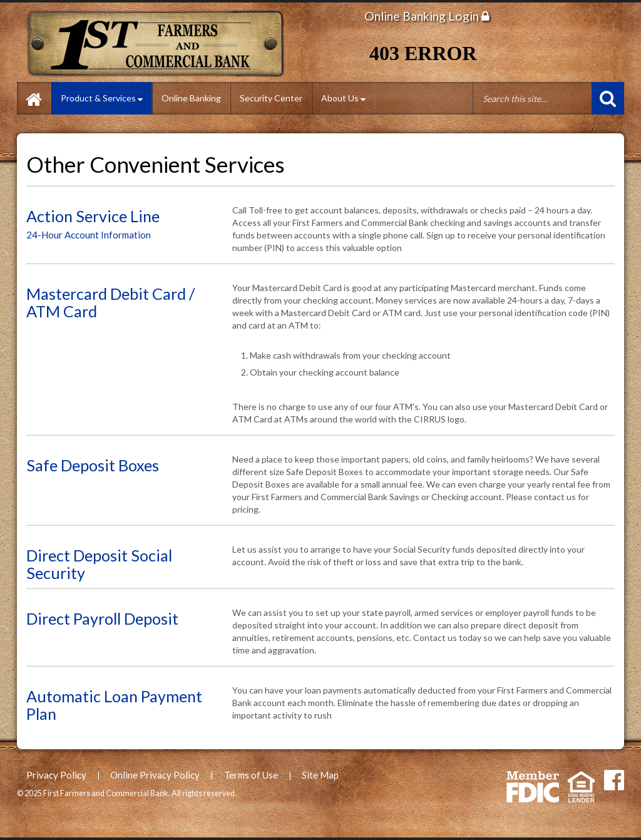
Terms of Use (251, 775)
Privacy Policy (56, 775)
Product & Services (102, 98)
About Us (343, 98)
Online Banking (191, 98)
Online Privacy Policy (155, 775)
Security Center (271, 98)
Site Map (320, 775)
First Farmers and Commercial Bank (159, 44)
